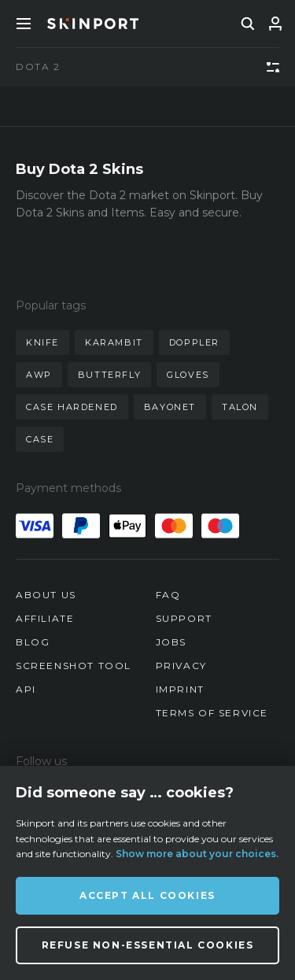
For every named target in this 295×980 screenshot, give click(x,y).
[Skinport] (93, 24)
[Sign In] (275, 24)
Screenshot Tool (74, 666)
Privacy (181, 666)
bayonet (170, 407)
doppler (194, 342)
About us (46, 595)
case (40, 439)
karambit (114, 342)
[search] (248, 24)
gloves (188, 375)
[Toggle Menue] (24, 24)
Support (184, 618)
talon (240, 407)
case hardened (72, 407)
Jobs (171, 642)
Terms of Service (212, 713)
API (26, 689)
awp (39, 375)
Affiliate (45, 618)
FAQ (168, 595)
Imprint (180, 689)
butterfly (109, 375)
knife (42, 342)
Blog (33, 642)
